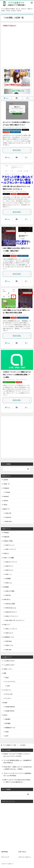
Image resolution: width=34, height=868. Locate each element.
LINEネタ (6, 553)
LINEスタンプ (9, 633)
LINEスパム (25, 130)
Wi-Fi (7, 736)
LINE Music (9, 641)
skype (7, 677)
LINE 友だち (7, 599)
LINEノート (9, 574)
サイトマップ (5, 857)
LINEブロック (9, 566)
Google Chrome (10, 711)
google (5, 703)
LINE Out (8, 595)
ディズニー (8, 698)
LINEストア (7, 625)
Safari (7, 732)
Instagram (6, 488)
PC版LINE (6, 537)
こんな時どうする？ (23, 194)
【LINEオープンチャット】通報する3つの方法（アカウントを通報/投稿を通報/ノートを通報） (17, 375)
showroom (8, 517)
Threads (8, 492)
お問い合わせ (22, 852)
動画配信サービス (10, 728)
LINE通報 (6, 132)
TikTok (5, 505)
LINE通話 (6, 587)
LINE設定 (6, 533)
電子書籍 (8, 723)
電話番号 (8, 719)
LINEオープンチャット (9, 382)
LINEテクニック (10, 545)
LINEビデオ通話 (10, 591)
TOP (10, 745)
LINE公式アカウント (11, 612)
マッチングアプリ (10, 682)
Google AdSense (10, 707)
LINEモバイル (9, 645)
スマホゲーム (7, 690)
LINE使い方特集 (8, 541)
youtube (6, 480)
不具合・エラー (8, 669)
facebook (6, 496)
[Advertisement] (17, 48)
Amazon (6, 501)
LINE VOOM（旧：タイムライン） (12, 130)
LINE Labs (8, 650)
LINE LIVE (8, 513)
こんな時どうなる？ (15, 132)
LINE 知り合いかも (11, 608)
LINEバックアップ (10, 549)
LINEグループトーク (11, 562)
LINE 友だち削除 (10, 604)
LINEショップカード (11, 629)
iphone (5, 715)
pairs (8, 686)
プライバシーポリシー (25, 857)
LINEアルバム (9, 570)
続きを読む (22, 150)
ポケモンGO (9, 694)
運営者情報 (5, 852)
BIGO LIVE (8, 521)
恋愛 (5, 673)
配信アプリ (7, 509)
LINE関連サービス (9, 637)
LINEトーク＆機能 (9, 558)
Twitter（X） (7, 484)
